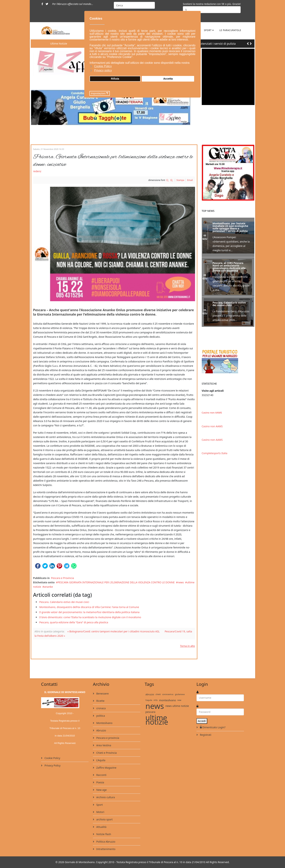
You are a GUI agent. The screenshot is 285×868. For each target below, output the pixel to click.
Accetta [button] (168, 79)
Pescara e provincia (107, 738)
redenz (37, 171)
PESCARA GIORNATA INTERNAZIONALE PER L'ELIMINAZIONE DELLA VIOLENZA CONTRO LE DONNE (116, 582)
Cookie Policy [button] (103, 66)
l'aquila (149, 700)
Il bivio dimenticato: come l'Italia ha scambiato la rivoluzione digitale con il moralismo (90, 617)
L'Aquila (100, 760)
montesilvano (167, 700)
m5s (156, 700)
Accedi (202, 721)
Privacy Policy (52, 765)
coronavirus (168, 694)
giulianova (180, 694)
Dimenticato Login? (212, 727)
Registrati (205, 735)
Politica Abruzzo (105, 842)
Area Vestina (103, 745)
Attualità (101, 827)
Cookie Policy (52, 758)
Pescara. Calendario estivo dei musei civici (64, 602)
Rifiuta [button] (115, 79)
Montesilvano (104, 723)
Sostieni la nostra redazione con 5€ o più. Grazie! (212, 4)
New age (101, 790)
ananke (49, 587)
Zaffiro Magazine (106, 768)
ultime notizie (157, 720)
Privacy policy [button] (103, 70)
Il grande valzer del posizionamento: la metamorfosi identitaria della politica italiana (89, 612)
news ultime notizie (177, 706)
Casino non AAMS (212, 413)
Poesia (100, 782)
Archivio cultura (105, 797)
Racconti (101, 775)
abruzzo (150, 694)
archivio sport (104, 819)
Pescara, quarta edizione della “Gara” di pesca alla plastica (74, 622)
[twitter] (47, 4)
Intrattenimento (106, 849)
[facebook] (42, 4)
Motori (100, 812)
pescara (150, 712)
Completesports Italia (215, 453)
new (179, 700)
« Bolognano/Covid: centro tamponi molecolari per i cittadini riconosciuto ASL (114, 631)
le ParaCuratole (230, 30)
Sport (208, 30)
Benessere (102, 694)
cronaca (101, 708)
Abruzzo (101, 730)
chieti (158, 694)
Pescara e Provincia (63, 578)
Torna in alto (187, 646)
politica (100, 716)
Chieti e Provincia (106, 753)
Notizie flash (103, 834)
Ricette (100, 701)
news (181, 582)
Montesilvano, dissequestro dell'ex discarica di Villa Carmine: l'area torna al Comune (89, 607)
